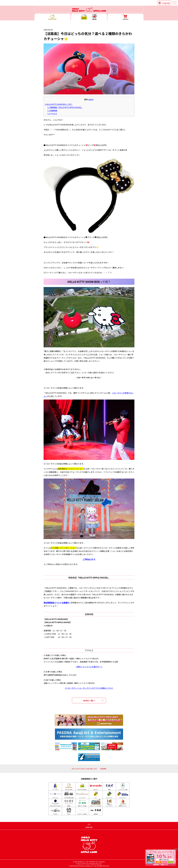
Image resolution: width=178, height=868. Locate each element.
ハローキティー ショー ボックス (89, 17)
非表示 (91, 99)
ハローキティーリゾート (89, 10)
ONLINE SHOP (125, 17)
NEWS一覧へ (89, 700)
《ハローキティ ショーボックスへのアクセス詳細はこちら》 (89, 688)
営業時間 (52, 110)
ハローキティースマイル (53, 17)
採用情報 (103, 769)
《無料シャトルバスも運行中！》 (89, 667)
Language (166, 3)
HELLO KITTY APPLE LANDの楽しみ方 (84, 769)
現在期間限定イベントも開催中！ (57, 603)
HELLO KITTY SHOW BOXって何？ (59, 104)
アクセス (52, 114)
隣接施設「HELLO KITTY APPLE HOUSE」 (65, 107)
